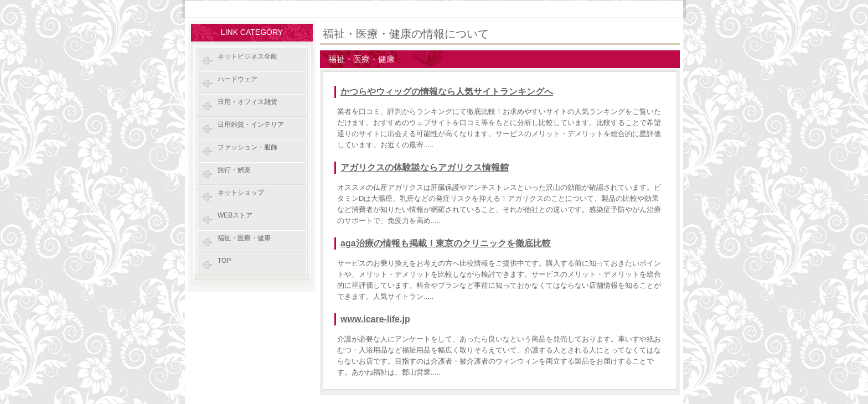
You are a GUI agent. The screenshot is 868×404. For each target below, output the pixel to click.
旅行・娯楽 (234, 170)
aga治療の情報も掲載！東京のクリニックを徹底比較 (446, 243)
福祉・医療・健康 (244, 238)
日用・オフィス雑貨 (247, 102)
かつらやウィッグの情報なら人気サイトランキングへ (447, 92)
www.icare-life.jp (375, 319)
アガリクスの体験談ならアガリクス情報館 (425, 167)
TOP (224, 261)
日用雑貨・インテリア (251, 125)
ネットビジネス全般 (247, 56)
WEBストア (235, 215)
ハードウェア (237, 79)
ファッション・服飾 (247, 147)
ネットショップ (241, 193)
